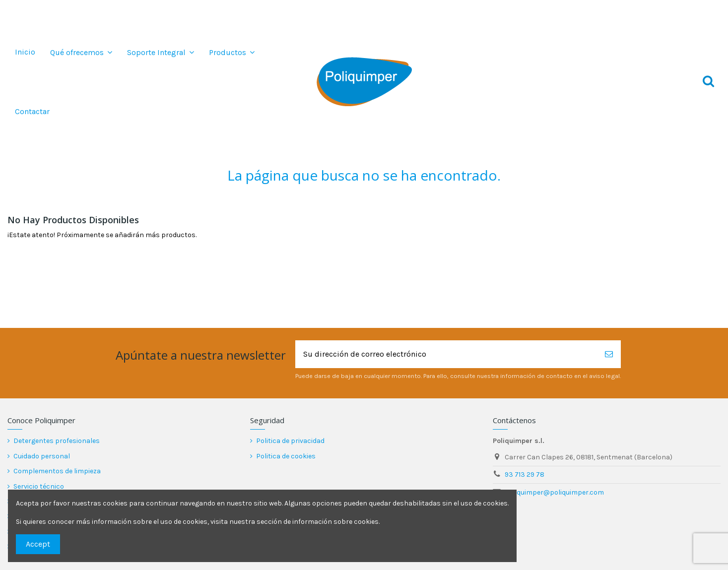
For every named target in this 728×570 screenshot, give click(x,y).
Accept (38, 544)
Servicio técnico (39, 486)
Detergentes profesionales (57, 441)
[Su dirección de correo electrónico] (446, 354)
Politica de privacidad (290, 441)
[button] (81, 52)
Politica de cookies (286, 456)
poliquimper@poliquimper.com (554, 492)
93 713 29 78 (525, 475)
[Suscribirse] (609, 354)
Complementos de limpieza (57, 471)
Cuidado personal (42, 456)
